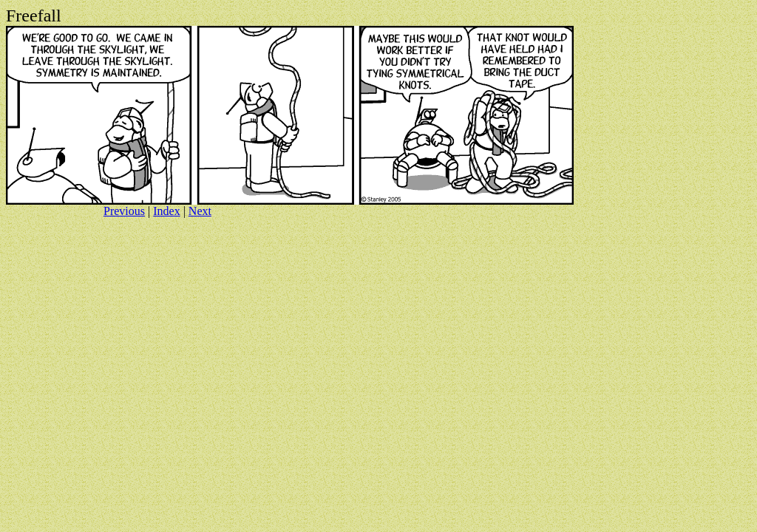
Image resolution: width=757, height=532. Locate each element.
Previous (124, 211)
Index (166, 211)
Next (200, 211)
